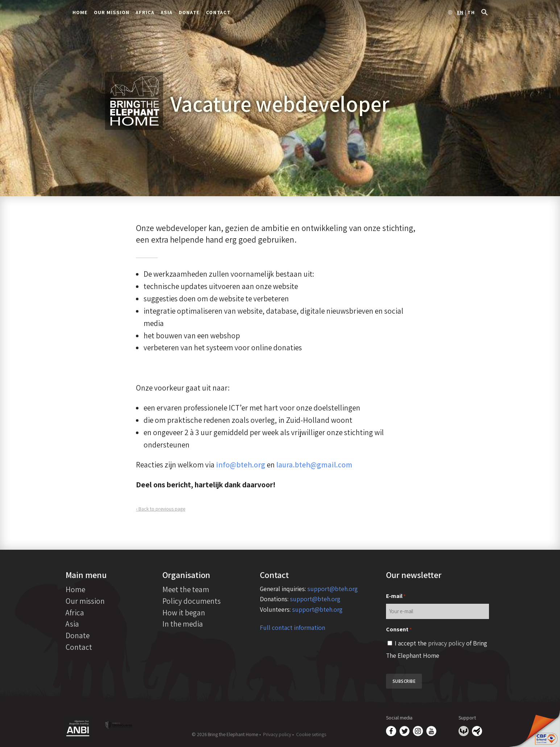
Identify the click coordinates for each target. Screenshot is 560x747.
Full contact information (293, 628)
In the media (183, 624)
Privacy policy (277, 734)
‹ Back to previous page (161, 509)
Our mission (112, 12)
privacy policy (446, 643)
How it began (184, 612)
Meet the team (186, 589)
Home (80, 12)
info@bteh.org (241, 465)
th (471, 13)
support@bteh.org (333, 589)
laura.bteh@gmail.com (314, 465)
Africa (145, 12)
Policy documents (192, 601)
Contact (218, 12)
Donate (189, 12)
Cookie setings (311, 734)
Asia (167, 12)
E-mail (396, 596)
